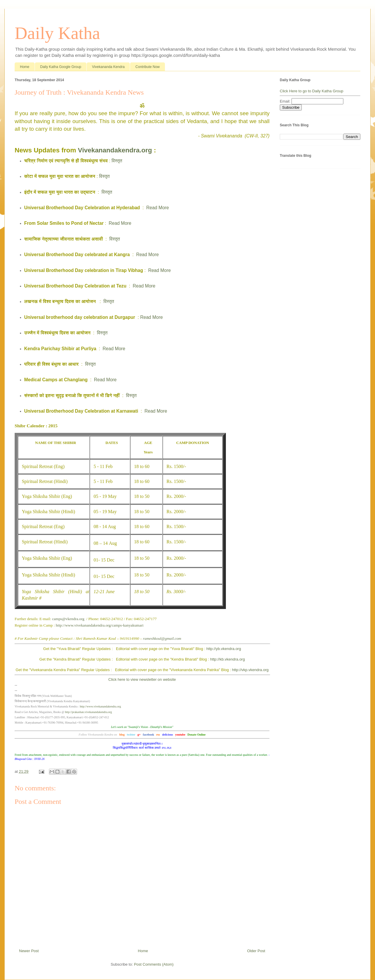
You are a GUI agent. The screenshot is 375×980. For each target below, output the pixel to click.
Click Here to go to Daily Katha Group (312, 91)
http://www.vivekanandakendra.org (100, 706)
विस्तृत (117, 161)
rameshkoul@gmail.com (162, 638)
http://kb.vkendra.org (227, 659)
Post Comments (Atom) (154, 964)
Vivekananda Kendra (108, 67)
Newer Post (29, 951)
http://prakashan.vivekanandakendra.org (88, 712)
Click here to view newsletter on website (142, 679)
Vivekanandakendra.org (115, 150)
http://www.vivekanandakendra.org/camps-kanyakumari (99, 625)
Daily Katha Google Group (61, 67)
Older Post (256, 951)
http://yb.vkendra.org (224, 649)
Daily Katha (57, 33)
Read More (157, 208)
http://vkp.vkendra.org (250, 670)
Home (25, 67)
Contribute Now (148, 67)
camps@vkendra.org (68, 619)
